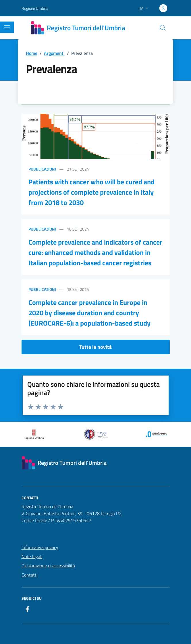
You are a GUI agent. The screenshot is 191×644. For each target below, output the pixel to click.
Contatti (29, 575)
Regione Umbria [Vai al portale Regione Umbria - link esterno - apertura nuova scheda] (35, 8)
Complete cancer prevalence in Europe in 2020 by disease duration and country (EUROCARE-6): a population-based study (89, 313)
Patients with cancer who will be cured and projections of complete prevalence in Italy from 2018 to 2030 (91, 192)
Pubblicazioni (42, 169)
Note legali (32, 556)
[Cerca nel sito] (163, 28)
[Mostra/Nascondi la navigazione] (7, 27)
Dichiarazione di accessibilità (48, 566)
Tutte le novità (95, 347)
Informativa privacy (40, 547)
